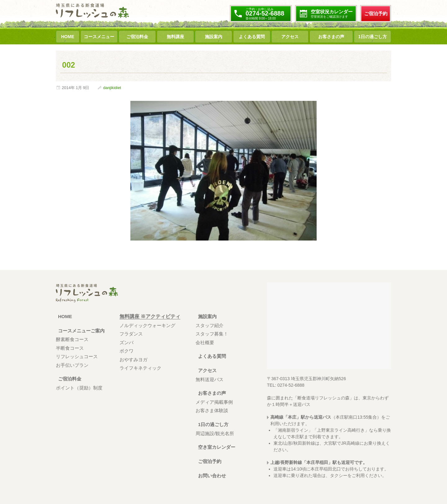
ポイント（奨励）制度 (79, 388)
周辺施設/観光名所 (215, 433)
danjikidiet (112, 88)
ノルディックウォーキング (147, 325)
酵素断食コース (72, 339)
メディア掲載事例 (214, 402)
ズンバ (126, 342)
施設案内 (214, 37)
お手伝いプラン (72, 365)
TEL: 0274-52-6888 (286, 385)
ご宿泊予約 (376, 13)
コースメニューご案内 (81, 331)
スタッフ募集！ (212, 334)
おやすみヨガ (133, 360)
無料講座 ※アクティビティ (150, 316)
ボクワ (126, 351)
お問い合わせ (210, 476)
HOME (68, 37)
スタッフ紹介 (210, 325)
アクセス (290, 37)
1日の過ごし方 (372, 37)
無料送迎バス (210, 379)
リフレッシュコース (77, 356)
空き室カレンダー (215, 447)
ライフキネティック (140, 368)
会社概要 (205, 342)
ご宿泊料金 (137, 37)
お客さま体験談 (212, 410)
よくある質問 (252, 37)
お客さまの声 (331, 37)
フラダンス (131, 334)
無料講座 (175, 37)
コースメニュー (99, 37)
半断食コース (70, 348)
